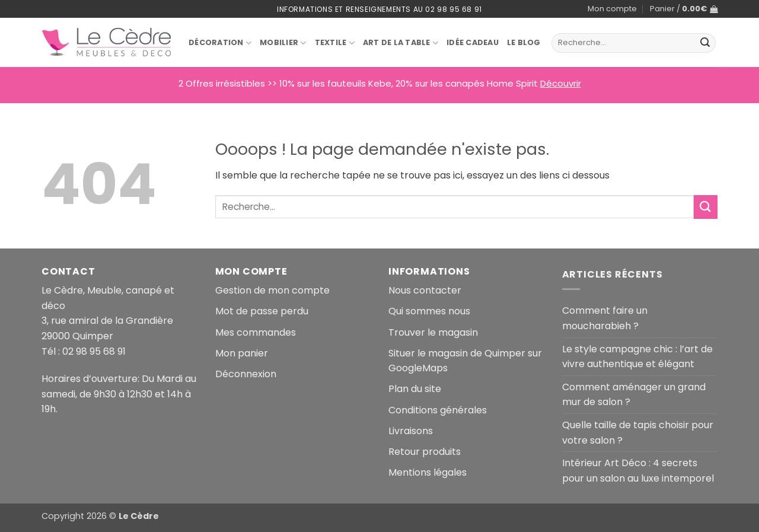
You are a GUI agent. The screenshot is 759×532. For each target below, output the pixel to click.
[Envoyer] (705, 43)
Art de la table (401, 43)
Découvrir (561, 83)
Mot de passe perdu (262, 311)
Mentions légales (428, 472)
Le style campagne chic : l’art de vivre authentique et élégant (637, 357)
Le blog (524, 42)
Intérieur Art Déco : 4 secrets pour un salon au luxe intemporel (638, 471)
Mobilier (283, 43)
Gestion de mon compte (272, 290)
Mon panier (242, 353)
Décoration (220, 43)
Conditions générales (438, 410)
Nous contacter (425, 290)
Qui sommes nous (429, 311)
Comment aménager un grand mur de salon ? (634, 395)
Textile (335, 43)
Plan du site (415, 389)
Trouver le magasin (433, 332)
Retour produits (425, 452)
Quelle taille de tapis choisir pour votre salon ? (638, 433)
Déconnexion (246, 374)
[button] (684, 9)
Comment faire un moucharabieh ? (605, 318)
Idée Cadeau (473, 42)
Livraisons (411, 431)
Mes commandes (256, 332)
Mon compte (612, 9)
